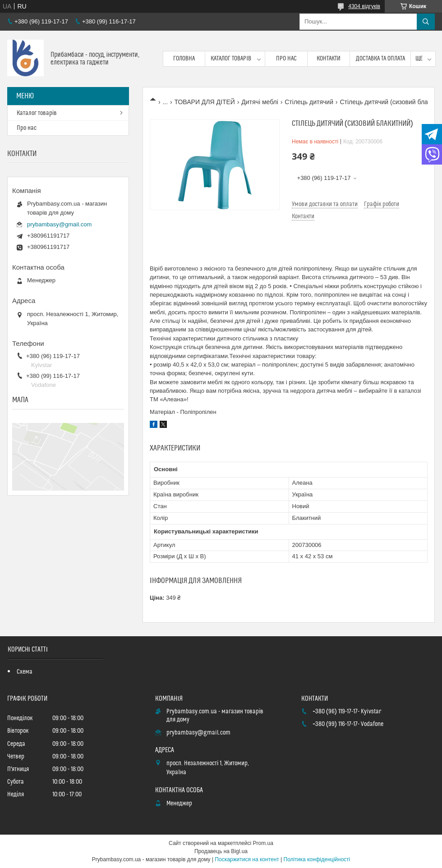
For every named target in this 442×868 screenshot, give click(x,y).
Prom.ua (263, 843)
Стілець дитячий (309, 102)
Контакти (329, 59)
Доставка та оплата (380, 59)
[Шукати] (426, 22)
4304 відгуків (364, 6)
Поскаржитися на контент (247, 859)
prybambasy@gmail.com (59, 224)
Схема (25, 672)
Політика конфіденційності (317, 859)
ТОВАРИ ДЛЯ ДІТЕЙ (205, 102)
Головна (184, 59)
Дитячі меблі (260, 102)
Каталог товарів (231, 59)
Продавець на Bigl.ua (221, 851)
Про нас (286, 59)
